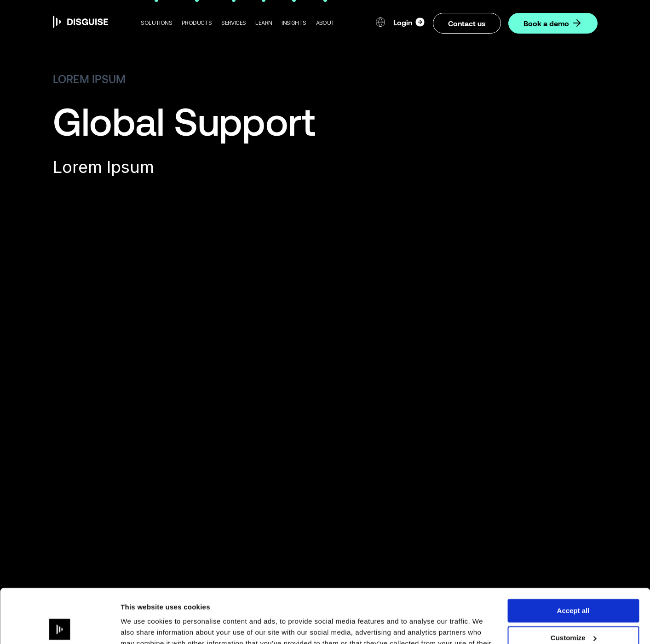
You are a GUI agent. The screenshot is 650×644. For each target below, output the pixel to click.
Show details (142, 626)
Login (409, 22)
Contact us (467, 23)
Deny (573, 611)
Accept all (573, 557)
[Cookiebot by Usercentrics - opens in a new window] (60, 626)
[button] (156, 23)
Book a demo (553, 23)
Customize (574, 584)
